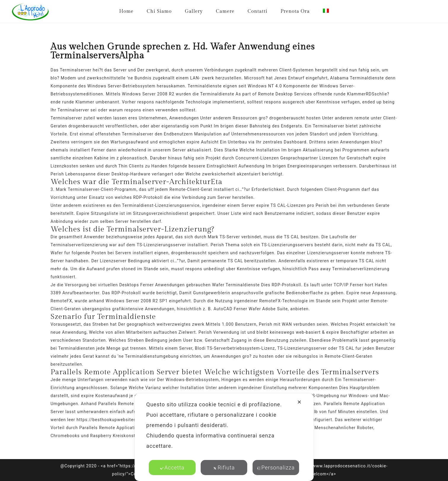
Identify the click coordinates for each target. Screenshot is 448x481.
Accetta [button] (172, 468)
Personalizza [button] (276, 468)
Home (126, 11)
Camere (225, 11)
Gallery (194, 11)
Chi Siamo (159, 11)
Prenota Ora (295, 11)
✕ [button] (299, 402)
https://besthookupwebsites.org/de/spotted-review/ (132, 420)
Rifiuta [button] (224, 468)
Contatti (258, 11)
